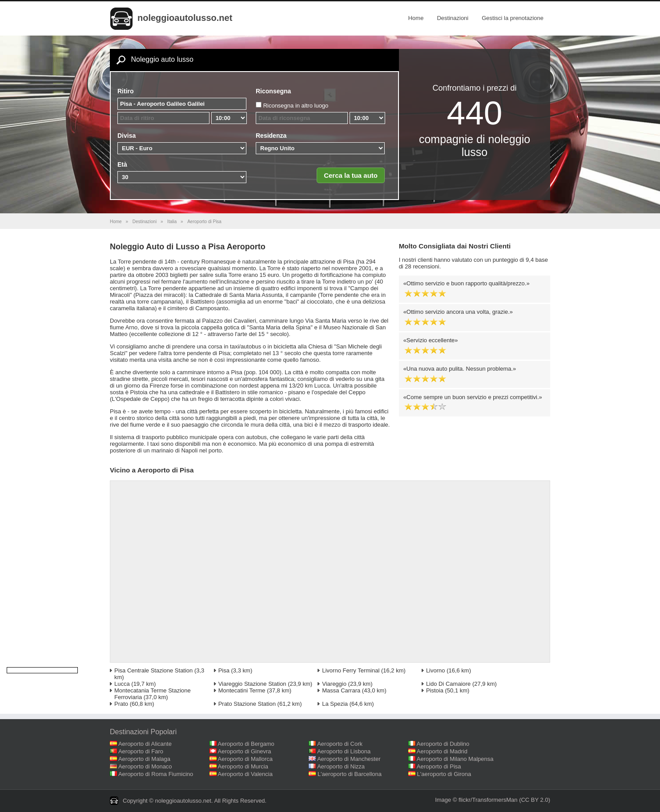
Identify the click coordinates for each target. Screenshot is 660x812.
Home (416, 18)
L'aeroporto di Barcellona (350, 774)
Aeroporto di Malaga (144, 759)
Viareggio (334, 684)
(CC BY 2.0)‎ (535, 800)
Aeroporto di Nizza (341, 766)
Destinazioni (453, 18)
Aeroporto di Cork (340, 744)
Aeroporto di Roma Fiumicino (156, 774)
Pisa (224, 670)
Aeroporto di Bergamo (246, 744)
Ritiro (126, 91)
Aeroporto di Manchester (349, 759)
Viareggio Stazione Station (252, 684)
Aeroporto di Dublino (443, 744)
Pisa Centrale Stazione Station (153, 670)
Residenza (271, 136)
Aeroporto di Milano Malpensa (455, 759)
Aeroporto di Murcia (243, 766)
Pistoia (435, 690)
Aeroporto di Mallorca (245, 759)
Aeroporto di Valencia (245, 774)
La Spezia (335, 704)
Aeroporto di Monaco (145, 766)
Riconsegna (273, 91)
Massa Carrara (341, 690)
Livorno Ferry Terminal (351, 670)
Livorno (436, 670)
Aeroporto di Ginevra (245, 751)
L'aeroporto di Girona (444, 774)
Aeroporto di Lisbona (344, 751)
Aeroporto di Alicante (145, 744)
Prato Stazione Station (247, 704)
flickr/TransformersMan (488, 800)
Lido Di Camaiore (448, 684)
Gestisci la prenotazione (513, 18)
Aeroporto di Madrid (442, 751)
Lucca (122, 684)
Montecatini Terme (242, 690)
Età (122, 164)
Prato (121, 704)
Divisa (127, 136)
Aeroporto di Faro (141, 751)
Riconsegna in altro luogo (296, 106)
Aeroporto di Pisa (439, 766)
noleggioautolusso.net (185, 18)
